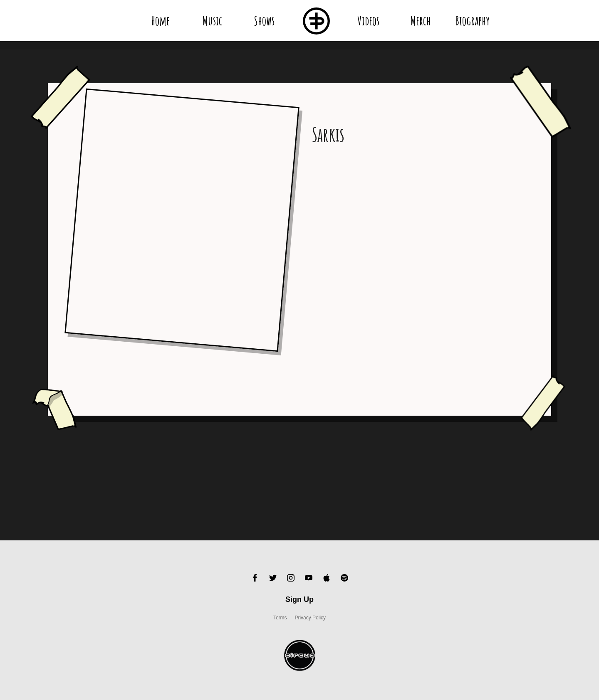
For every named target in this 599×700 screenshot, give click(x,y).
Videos (368, 21)
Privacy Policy (310, 618)
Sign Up (299, 599)
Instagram (291, 578)
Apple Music (327, 578)
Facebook (255, 578)
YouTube (309, 578)
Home (160, 21)
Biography (472, 21)
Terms (280, 618)
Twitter (273, 578)
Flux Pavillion (316, 21)
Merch (420, 21)
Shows (264, 21)
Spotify (344, 578)
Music (212, 21)
